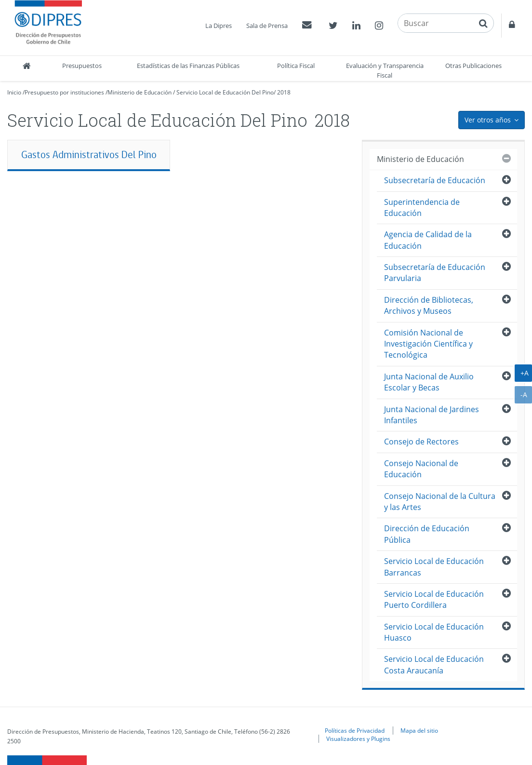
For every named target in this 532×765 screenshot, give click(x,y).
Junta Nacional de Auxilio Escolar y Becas (429, 382)
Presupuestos (82, 66)
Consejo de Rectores (421, 442)
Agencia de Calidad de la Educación (428, 240)
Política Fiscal (296, 66)
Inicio (14, 92)
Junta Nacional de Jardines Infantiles (432, 415)
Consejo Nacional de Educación (421, 469)
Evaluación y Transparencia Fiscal (385, 70)
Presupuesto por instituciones (64, 92)
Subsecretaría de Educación (435, 180)
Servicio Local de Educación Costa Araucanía (434, 664)
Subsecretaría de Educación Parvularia (435, 273)
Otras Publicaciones (473, 66)
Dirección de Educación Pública (427, 534)
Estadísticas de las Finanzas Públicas (188, 66)
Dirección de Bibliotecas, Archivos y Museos (429, 305)
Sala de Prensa (267, 26)
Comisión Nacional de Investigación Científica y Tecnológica (428, 344)
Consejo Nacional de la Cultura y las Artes (440, 502)
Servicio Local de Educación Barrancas (434, 567)
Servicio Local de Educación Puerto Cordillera (434, 599)
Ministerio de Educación (140, 92)
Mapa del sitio (419, 730)
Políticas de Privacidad (355, 730)
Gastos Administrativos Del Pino (89, 154)
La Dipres (219, 26)
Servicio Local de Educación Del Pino (225, 92)
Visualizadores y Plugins (358, 738)
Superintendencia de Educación (422, 208)
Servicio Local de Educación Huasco (434, 632)
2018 (284, 92)
